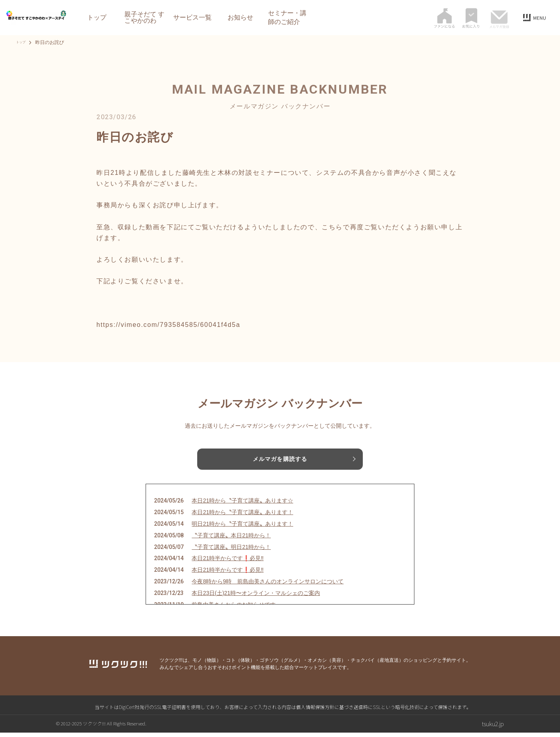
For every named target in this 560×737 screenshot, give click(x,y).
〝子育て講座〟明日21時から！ (231, 551)
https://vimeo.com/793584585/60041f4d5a (168, 325)
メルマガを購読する (280, 460)
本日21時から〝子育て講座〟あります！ (242, 517)
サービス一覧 (192, 18)
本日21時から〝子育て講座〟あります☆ (242, 505)
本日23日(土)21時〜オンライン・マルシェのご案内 (256, 597)
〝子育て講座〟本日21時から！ (231, 539)
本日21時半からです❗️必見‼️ (228, 563)
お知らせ (240, 18)
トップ (97, 18)
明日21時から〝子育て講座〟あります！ (242, 528)
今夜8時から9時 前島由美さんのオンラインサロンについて (268, 585)
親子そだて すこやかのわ (144, 18)
